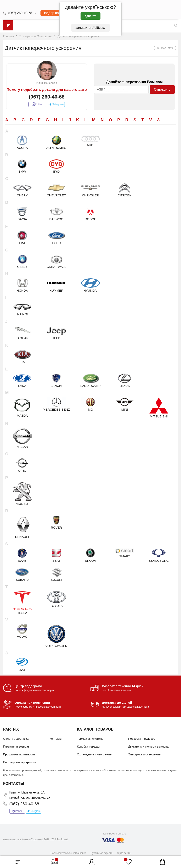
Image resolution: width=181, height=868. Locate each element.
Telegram (56, 104)
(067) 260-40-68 (20, 13)
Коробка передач (89, 747)
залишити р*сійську (90, 28)
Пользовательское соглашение (68, 853)
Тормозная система (90, 739)
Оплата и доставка (16, 739)
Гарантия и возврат (16, 747)
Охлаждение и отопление (94, 754)
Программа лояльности (19, 754)
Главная (9, 36)
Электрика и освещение (144, 754)
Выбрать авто (165, 48)
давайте (90, 16)
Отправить (162, 90)
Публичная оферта (102, 853)
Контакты (56, 739)
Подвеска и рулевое (142, 739)
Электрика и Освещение (36, 36)
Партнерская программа (20, 762)
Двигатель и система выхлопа (148, 747)
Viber (37, 104)
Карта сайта (124, 853)
